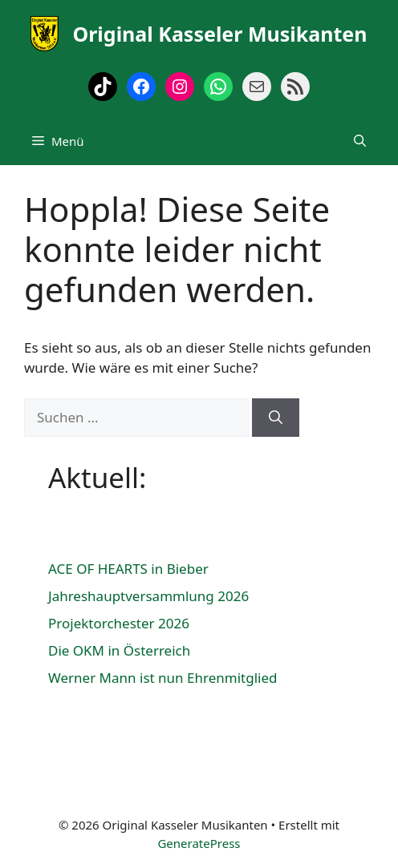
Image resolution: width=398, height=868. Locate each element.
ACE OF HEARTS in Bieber (128, 569)
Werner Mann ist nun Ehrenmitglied (162, 678)
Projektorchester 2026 (119, 623)
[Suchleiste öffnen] (360, 141)
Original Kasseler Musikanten (219, 34)
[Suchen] (276, 418)
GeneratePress (199, 843)
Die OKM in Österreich (119, 650)
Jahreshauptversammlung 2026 (148, 596)
